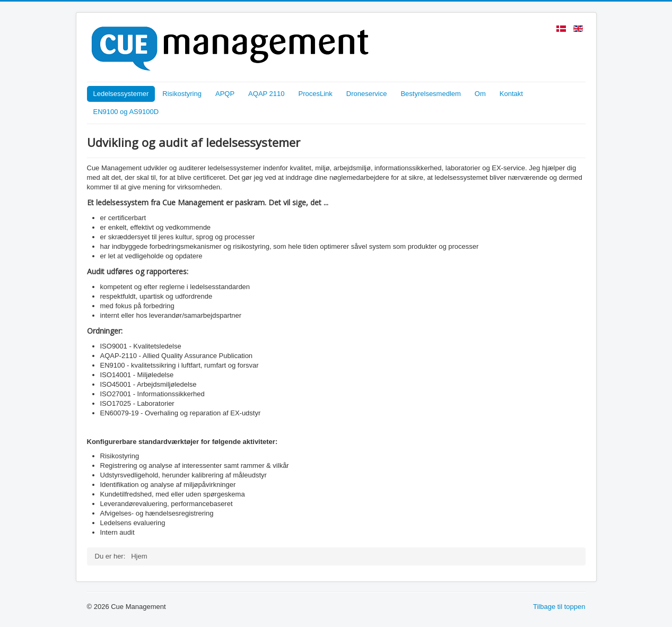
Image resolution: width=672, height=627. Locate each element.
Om (480, 94)
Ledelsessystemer (121, 94)
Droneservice (367, 94)
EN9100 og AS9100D (126, 112)
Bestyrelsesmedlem (430, 94)
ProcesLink (316, 94)
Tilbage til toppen (559, 607)
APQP (225, 94)
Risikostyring (182, 94)
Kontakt (511, 94)
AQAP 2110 (266, 94)
